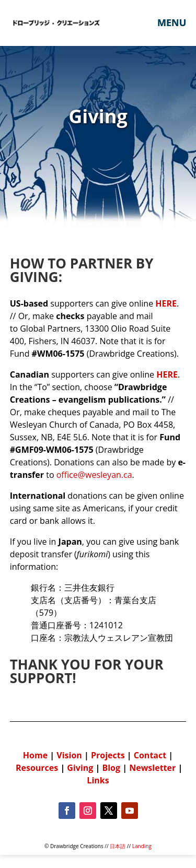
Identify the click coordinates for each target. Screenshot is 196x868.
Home (36, 755)
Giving (80, 768)
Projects (108, 755)
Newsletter (152, 768)
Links (98, 780)
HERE (167, 374)
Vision (69, 755)
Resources (37, 768)
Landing (142, 846)
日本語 (118, 846)
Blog (111, 768)
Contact (150, 755)
